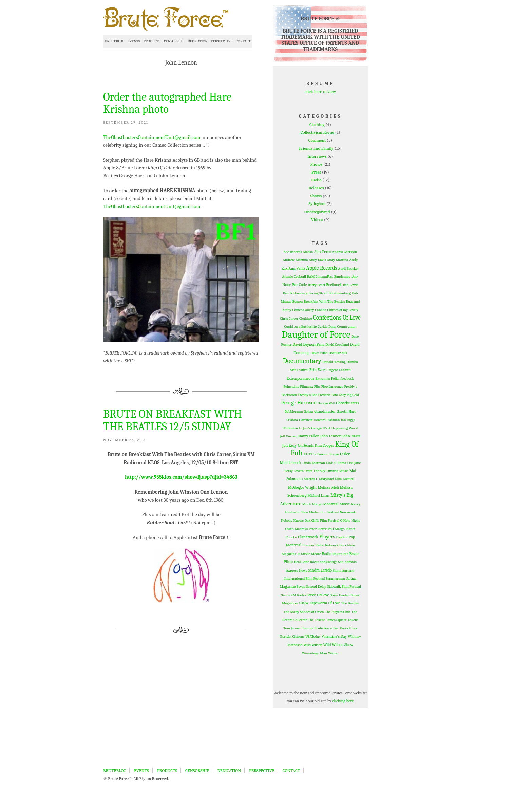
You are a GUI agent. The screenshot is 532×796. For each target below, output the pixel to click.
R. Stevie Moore (309, 554)
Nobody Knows (292, 520)
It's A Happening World (340, 428)
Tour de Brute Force (317, 628)
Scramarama (335, 578)
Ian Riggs (348, 420)
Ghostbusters (347, 403)
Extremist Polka (327, 378)
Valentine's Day (334, 636)
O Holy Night (350, 520)
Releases (316, 188)
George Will (326, 403)
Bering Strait (318, 293)
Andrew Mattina (295, 260)
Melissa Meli (328, 487)
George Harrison (299, 403)
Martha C (311, 479)
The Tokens (317, 620)
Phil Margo (336, 529)
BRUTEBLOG (115, 41)
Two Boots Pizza (345, 628)
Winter (333, 653)
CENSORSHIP (174, 41)
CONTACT (243, 41)
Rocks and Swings (324, 562)
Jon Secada (306, 445)
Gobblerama (294, 411)
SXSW (304, 603)
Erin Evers (318, 370)
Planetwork (308, 537)
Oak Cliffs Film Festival (322, 520)
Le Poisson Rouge (326, 454)
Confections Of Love (337, 318)
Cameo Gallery (303, 310)
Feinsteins (291, 387)
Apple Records (322, 268)
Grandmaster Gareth (331, 411)
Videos (317, 220)
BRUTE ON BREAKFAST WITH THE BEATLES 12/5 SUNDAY (173, 420)
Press (316, 172)
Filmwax (307, 387)
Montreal (331, 504)
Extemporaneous (301, 378)
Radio (316, 180)
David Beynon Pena (309, 344)
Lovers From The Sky (310, 471)
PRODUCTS (152, 41)
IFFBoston (290, 428)
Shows (316, 196)
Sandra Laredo (320, 570)
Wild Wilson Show (338, 645)
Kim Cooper (325, 445)
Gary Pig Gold (349, 395)
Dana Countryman (342, 327)
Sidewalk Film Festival (344, 587)
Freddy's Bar (307, 395)
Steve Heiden (340, 595)
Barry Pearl (316, 285)
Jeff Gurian (288, 436)
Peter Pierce (318, 529)
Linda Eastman (314, 463)
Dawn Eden (319, 353)
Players (327, 537)
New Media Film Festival (320, 512)
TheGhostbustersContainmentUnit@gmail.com (152, 137)
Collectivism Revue (317, 132)
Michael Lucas (318, 496)
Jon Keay (289, 445)
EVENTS (134, 41)
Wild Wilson (313, 645)
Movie (345, 504)
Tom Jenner (292, 628)
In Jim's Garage (310, 428)
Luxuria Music (337, 471)
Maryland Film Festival (337, 479)
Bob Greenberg (340, 293)
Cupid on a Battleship (301, 327)
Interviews (317, 156)
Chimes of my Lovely (343, 310)
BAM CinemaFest (320, 277)
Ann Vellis (297, 268)
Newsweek (348, 512)
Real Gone (302, 562)
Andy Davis (318, 260)
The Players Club (338, 612)
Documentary (302, 361)
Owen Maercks (297, 529)
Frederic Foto (328, 395)
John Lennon (331, 436)
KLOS (308, 454)
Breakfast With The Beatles (324, 301)
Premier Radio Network (320, 545)
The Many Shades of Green (304, 612)
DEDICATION (198, 41)
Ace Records (293, 252)
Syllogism (317, 204)
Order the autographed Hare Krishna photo (167, 103)
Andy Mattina (338, 260)
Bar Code (299, 285)
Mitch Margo (312, 504)
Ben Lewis (350, 285)
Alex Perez (322, 252)
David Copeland (337, 345)
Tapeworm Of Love (325, 603)
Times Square (337, 620)
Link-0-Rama (336, 463)
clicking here (343, 701)
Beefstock (334, 285)
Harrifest (306, 420)
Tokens (353, 620)
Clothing (317, 124)
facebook (347, 378)
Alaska (308, 252)
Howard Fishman (327, 420)
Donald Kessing (334, 362)
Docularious (338, 353)
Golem (309, 411)
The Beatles (350, 603)
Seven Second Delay (312, 587)
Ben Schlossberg (295, 293)
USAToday (313, 637)
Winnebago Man (315, 653)
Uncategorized (317, 212)
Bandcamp (342, 277)
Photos (316, 164)
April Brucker (349, 268)
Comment (317, 140)
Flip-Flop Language (329, 387)
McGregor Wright (302, 487)
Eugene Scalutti (339, 370)
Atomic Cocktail (294, 277)
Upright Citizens (292, 637)
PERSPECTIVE (222, 41)
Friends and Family (316, 148)
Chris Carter (289, 318)
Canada (321, 310)
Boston (298, 301)
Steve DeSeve (318, 595)
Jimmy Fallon (309, 436)
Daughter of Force (316, 334)
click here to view (320, 92)
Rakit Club (340, 554)
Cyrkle (322, 327)
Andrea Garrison (345, 252)
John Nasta (351, 436)
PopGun (342, 537)
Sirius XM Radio (293, 595)
